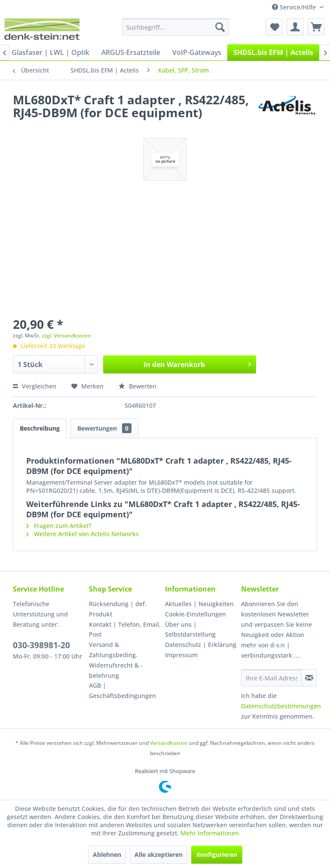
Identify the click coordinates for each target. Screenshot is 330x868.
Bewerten (137, 386)
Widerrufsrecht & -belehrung (116, 670)
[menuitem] (176, 27)
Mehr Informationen (210, 833)
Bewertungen (104, 428)
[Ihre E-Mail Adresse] (272, 678)
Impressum (181, 655)
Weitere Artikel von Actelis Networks (82, 534)
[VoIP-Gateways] (197, 52)
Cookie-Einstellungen (196, 614)
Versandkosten (169, 743)
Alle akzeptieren (159, 854)
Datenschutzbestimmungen (281, 706)
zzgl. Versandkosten (66, 335)
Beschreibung (40, 428)
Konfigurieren (217, 854)
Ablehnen (107, 854)
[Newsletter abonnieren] (309, 678)
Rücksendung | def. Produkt (118, 609)
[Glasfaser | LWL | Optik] (50, 52)
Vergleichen (35, 386)
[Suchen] (220, 27)
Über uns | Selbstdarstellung (190, 630)
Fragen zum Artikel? (59, 526)
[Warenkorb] (316, 27)
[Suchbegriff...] (176, 27)
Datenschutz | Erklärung (201, 645)
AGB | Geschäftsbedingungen (122, 690)
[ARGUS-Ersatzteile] (131, 52)
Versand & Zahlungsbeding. (113, 650)
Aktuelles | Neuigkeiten (199, 604)
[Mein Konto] (295, 27)
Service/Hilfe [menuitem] (295, 7)
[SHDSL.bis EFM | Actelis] (273, 52)
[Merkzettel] (274, 27)
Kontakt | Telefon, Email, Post (125, 630)
